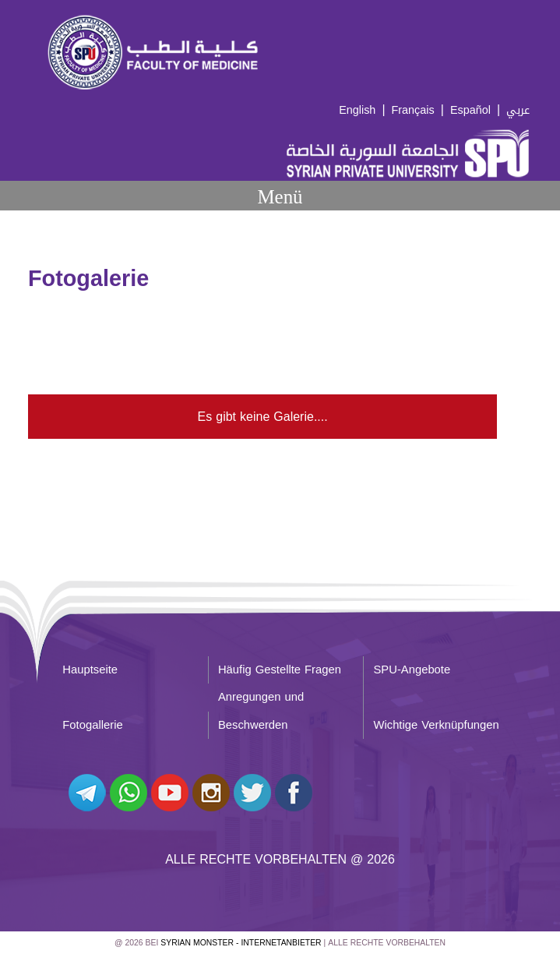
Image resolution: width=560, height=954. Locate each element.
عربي (518, 110)
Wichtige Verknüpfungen (436, 725)
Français (413, 110)
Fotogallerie (92, 725)
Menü (280, 197)
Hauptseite (90, 670)
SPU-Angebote (412, 670)
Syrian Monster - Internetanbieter (241, 943)
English (357, 110)
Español (470, 110)
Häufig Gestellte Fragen (280, 670)
